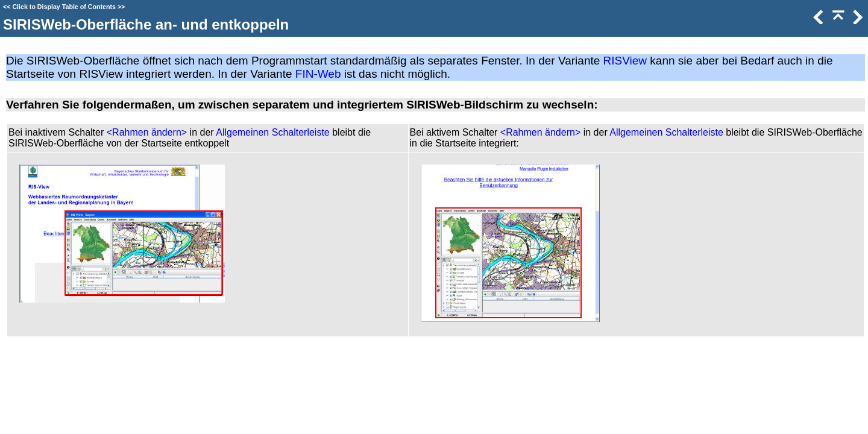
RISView (625, 61)
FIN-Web (318, 74)
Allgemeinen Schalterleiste (273, 132)
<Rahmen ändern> (147, 132)
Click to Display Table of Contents (64, 7)
